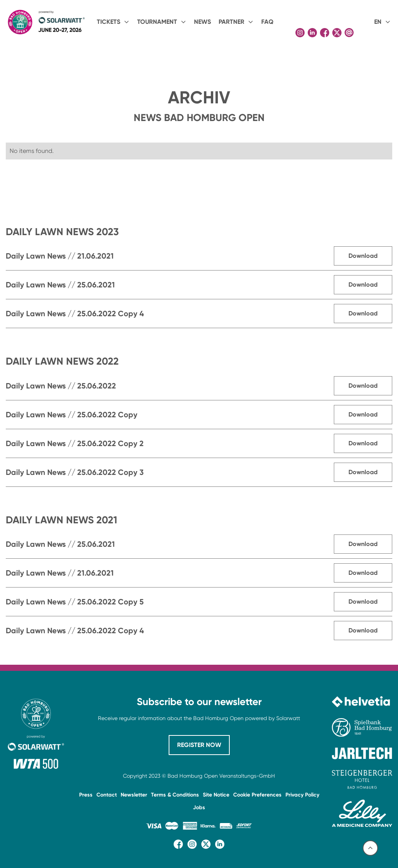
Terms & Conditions (175, 795)
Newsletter (134, 795)
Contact (107, 795)
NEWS (202, 22)
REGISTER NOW (199, 745)
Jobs (199, 807)
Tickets (109, 22)
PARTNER (231, 22)
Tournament (157, 22)
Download (363, 256)
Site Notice (216, 795)
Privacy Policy (302, 795)
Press (86, 795)
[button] (113, 22)
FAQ (267, 22)
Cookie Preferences (257, 795)
